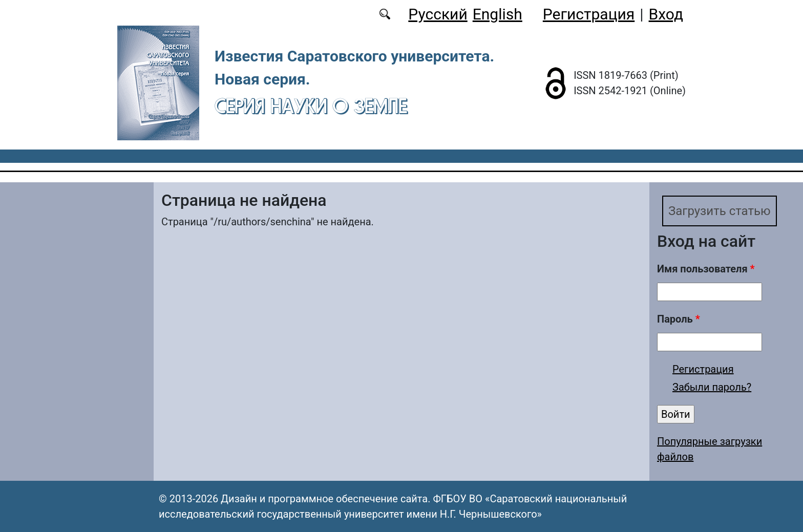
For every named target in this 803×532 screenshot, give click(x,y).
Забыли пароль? (712, 387)
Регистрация (589, 14)
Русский (438, 14)
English (498, 14)
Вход (666, 14)
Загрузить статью (720, 211)
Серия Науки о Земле (311, 106)
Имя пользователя (706, 269)
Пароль (679, 319)
